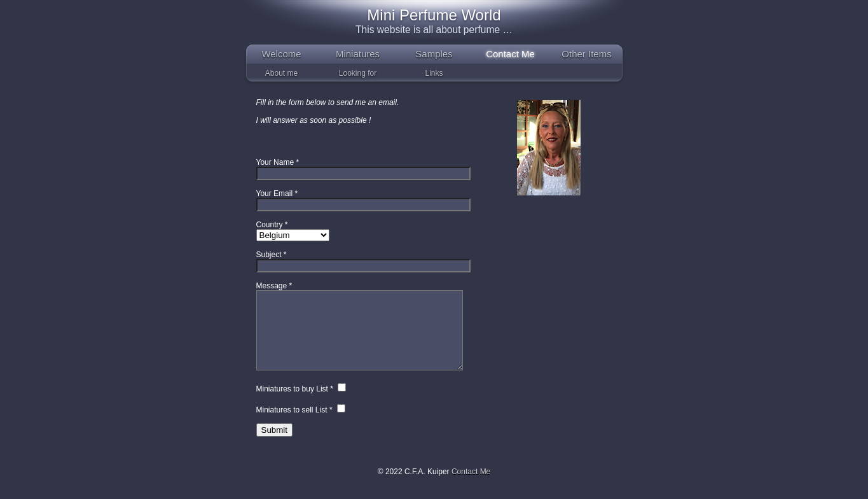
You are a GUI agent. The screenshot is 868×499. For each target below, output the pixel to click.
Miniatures (358, 54)
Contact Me (510, 54)
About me (281, 73)
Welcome (281, 54)
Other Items (586, 54)
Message (272, 286)
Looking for (358, 73)
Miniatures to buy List (292, 404)
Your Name (275, 162)
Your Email (275, 193)
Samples (434, 54)
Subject (269, 255)
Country (270, 225)
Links (434, 73)
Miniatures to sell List (292, 425)
